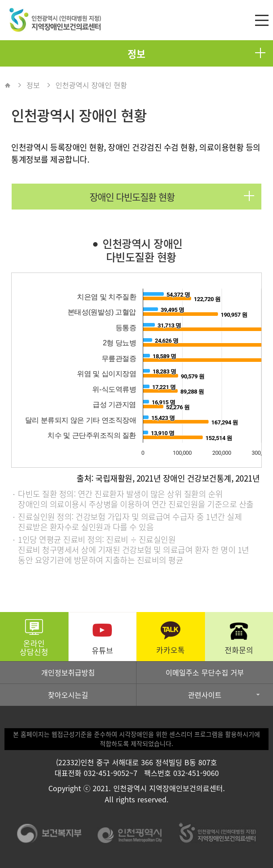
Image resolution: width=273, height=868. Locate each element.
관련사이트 (205, 695)
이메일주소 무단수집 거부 (205, 672)
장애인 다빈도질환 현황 (172, 197)
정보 (196, 54)
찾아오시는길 (68, 695)
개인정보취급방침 (68, 672)
